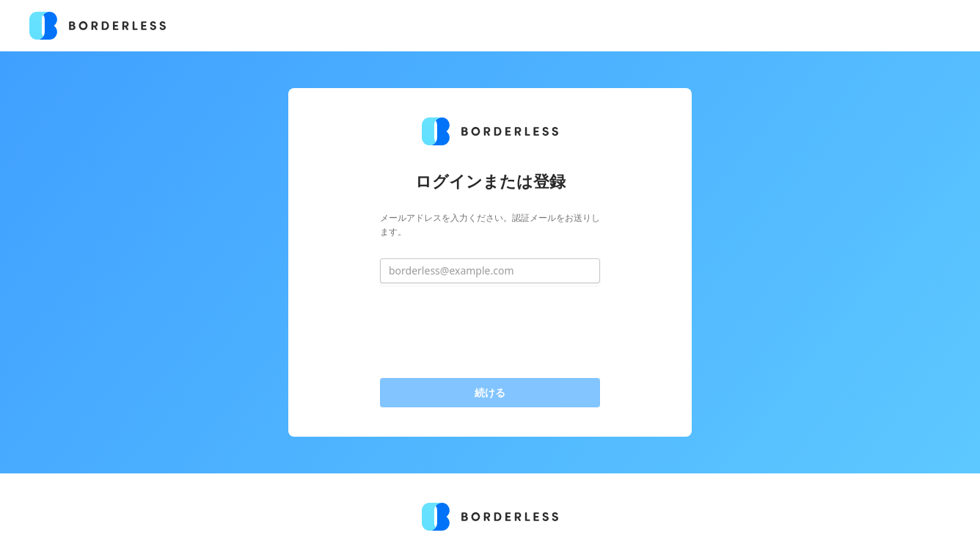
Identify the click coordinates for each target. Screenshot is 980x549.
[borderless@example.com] (490, 271)
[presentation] (490, 332)
